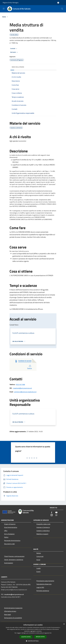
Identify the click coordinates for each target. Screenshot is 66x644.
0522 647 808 (20, 384)
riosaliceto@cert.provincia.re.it (22, 388)
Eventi (38, 572)
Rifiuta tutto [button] (40, 637)
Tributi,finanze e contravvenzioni (14, 556)
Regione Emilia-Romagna (11, 3)
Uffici (6, 531)
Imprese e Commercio (43, 527)
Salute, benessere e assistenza (14, 560)
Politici (6, 537)
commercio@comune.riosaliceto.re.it (25, 392)
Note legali (7, 614)
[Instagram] (52, 515)
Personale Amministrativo (12, 541)
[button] (33, 641)
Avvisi (38, 560)
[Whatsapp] (56, 515)
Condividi (14, 49)
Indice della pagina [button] (18, 67)
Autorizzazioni (9, 563)
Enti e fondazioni (9, 534)
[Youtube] (56, 513)
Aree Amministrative (11, 527)
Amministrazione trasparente (13, 608)
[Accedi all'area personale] (58, 3)
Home (4, 17)
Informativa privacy (10, 611)
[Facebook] (52, 513)
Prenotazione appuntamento (45, 581)
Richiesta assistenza (43, 591)
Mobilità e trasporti (42, 534)
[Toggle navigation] (4, 9)
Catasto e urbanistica (43, 531)
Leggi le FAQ (40, 587)
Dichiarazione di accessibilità (13, 618)
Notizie (39, 553)
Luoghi (39, 568)
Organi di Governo (10, 524)
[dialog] (33, 633)
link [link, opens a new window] (50, 633)
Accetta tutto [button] (26, 637)
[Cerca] (62, 9)
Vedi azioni (14, 52)
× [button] (64, 624)
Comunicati (40, 556)
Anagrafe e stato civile (43, 524)
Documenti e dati (9, 544)
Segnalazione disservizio (44, 584)
